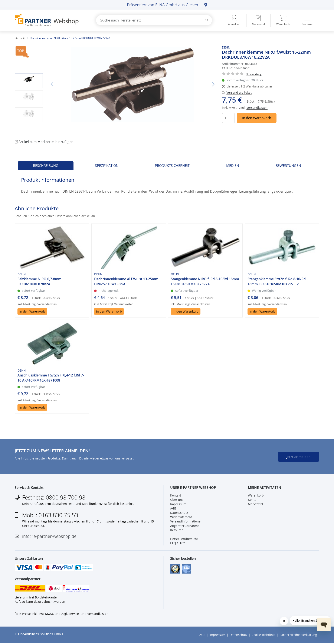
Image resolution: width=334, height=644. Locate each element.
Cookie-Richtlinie (263, 636)
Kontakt (176, 496)
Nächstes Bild (213, 84)
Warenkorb (256, 496)
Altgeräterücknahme (185, 526)
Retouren (177, 530)
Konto (252, 500)
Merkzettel (256, 504)
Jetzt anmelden (299, 457)
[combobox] (154, 20)
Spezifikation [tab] (107, 166)
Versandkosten (257, 108)
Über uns (177, 500)
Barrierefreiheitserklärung (298, 636)
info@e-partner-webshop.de (49, 536)
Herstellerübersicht (184, 539)
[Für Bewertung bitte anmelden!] (254, 74)
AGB (173, 509)
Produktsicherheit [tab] (172, 166)
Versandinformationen (186, 522)
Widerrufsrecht (181, 517)
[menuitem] (258, 20)
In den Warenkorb (257, 118)
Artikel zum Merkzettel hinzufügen (44, 142)
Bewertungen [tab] (288, 166)
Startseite (20, 38)
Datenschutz (179, 513)
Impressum (178, 504)
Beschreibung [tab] (46, 166)
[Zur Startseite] (50, 20)
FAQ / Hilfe (178, 543)
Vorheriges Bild (52, 84)
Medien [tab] (233, 166)
